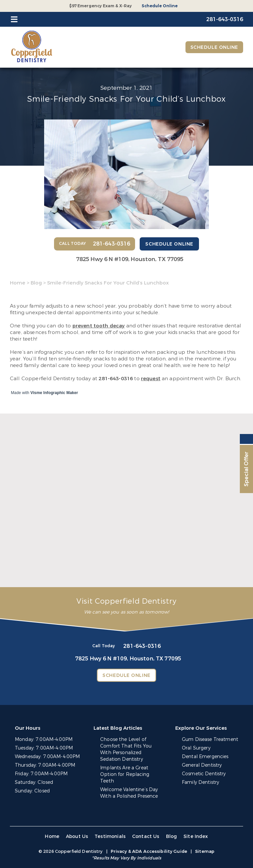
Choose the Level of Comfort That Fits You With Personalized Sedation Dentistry (126, 749)
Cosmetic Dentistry (204, 774)
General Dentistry (202, 765)
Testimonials (110, 836)
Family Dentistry (200, 782)
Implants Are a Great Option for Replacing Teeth (125, 774)
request (151, 379)
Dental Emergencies (205, 757)
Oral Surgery (196, 748)
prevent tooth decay (99, 326)
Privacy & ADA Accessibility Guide (149, 851)
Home (18, 283)
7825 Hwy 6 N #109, (130, 259)
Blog (36, 283)
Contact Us (146, 836)
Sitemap (205, 851)
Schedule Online (160, 6)
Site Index (196, 836)
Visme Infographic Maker (54, 393)
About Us (77, 836)
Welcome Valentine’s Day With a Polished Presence (129, 793)
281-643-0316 (116, 379)
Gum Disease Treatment (210, 739)
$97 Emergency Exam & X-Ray (100, 6)
